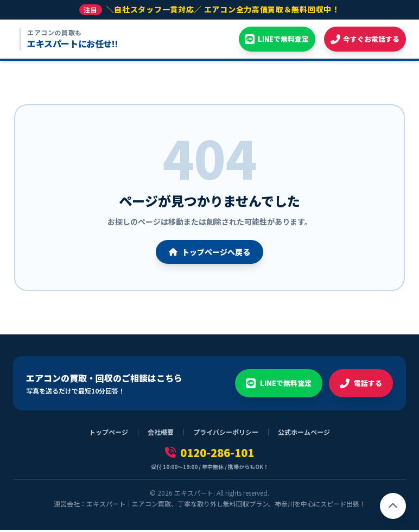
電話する (360, 385)
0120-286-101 (210, 455)
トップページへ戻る (210, 254)
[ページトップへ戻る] (393, 506)
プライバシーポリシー (226, 434)
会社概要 (161, 434)
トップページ (109, 434)
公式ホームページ (304, 434)
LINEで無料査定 (274, 385)
